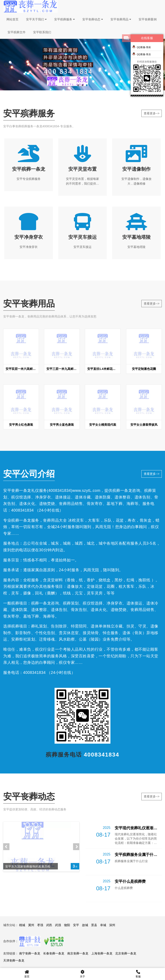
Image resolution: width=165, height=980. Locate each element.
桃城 (22, 925)
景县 (94, 925)
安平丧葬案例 (148, 19)
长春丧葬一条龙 (54, 953)
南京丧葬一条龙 (78, 953)
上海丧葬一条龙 (102, 953)
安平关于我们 (36, 19)
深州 (112, 925)
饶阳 (67, 925)
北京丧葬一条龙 (126, 953)
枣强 (40, 925)
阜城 (103, 925)
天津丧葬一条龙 (14, 960)
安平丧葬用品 (121, 19)
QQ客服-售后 (142, 54)
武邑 (49, 925)
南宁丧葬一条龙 (30, 953)
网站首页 (12, 19)
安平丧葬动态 (93, 19)
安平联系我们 (42, 32)
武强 (58, 925)
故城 (85, 925)
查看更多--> (152, 113)
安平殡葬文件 (17, 32)
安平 (76, 925)
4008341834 (60, 491)
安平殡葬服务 (64, 19)
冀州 (31, 925)
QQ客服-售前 (142, 47)
